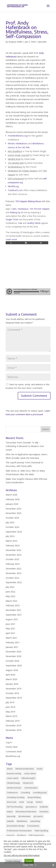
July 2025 (10, 522)
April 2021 (10, 633)
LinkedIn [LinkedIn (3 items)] (10, 821)
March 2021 (11, 638)
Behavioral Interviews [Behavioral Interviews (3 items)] (25, 769)
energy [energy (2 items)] (30, 802)
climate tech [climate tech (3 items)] (28, 783)
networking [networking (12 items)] (35, 821)
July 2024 (10, 536)
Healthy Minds (34, 223)
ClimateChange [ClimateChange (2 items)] (13, 783)
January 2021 (12, 647)
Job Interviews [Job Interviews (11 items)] (25, 816)
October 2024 (12, 527)
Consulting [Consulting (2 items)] (25, 793)
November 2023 (14, 555)
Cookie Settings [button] (13, 861)
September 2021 (14, 615)
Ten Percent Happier (39, 209)
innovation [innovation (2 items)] (44, 812)
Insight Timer (12, 219)
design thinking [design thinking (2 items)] (34, 797)
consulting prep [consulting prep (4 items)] (40, 793)
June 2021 (10, 624)
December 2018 (13, 725)
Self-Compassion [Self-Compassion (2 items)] (36, 835)
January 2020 (12, 684)
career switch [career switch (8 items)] (13, 778)
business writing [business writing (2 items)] (14, 774)
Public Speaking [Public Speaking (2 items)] (41, 831)
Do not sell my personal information (22, 855)
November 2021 (14, 610)
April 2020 (10, 675)
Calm (14, 209)
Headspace (23, 209)
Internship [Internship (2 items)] (11, 816)
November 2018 (14, 730)
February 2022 (13, 605)
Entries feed (11, 747)
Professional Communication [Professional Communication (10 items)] (19, 831)
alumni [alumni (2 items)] (10, 769)
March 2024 (11, 541)
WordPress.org (13, 756)
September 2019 (14, 698)
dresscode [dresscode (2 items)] (12, 802)
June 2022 (10, 592)
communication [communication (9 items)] (31, 788)
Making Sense (34, 201)
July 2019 (10, 702)
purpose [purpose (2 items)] (11, 835)
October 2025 (12, 518)
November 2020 (14, 656)
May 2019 (10, 712)
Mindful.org (13, 186)
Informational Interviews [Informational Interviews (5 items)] (26, 812)
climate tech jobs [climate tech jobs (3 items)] (14, 788)
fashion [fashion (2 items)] (39, 802)
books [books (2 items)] (40, 769)
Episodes (42, 42)
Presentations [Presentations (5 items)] (33, 826)
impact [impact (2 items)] (10, 812)
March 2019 (11, 716)
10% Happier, (21, 201)
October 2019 (12, 693)
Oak (20, 223)
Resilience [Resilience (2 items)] (22, 835)
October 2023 (12, 559)
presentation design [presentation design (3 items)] (16, 826)
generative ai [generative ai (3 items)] (31, 807)
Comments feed (14, 752)
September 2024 (14, 532)
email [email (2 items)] (22, 802)
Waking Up (15, 212)
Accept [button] (29, 861)
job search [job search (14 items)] (38, 816)
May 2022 (10, 596)
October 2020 (12, 661)
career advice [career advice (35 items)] (30, 774)
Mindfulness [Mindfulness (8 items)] (22, 821)
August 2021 (12, 619)
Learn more (11, 239)
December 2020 (13, 652)
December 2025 (13, 509)
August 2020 (12, 670)
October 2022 (12, 578)
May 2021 (10, 628)
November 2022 (14, 573)
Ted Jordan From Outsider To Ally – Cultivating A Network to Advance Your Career (25, 446)
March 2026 (11, 495)
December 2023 (13, 550)
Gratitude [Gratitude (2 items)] (44, 807)
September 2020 (14, 665)
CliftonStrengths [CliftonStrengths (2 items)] (28, 778)
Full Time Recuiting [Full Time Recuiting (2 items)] (15, 807)
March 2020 (11, 679)
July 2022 (10, 587)
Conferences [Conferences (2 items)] (12, 793)
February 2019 (13, 721)
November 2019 (14, 689)
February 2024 (13, 545)
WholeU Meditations (18, 143)
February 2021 (13, 642)
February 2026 (13, 499)
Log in (9, 742)
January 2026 (12, 504)
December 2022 (13, 569)
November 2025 (14, 513)
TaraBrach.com (15, 190)
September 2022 (14, 582)
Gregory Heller (16, 42)
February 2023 (13, 564)
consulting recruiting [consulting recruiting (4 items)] (16, 797)
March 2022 (11, 601)
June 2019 (10, 707)
